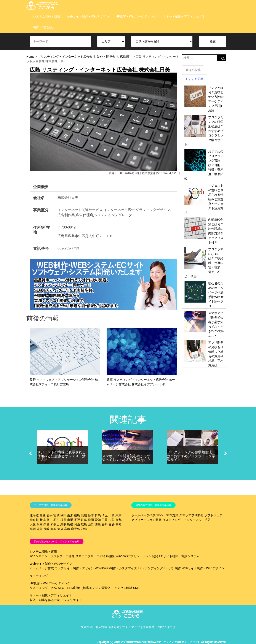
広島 (84, 524)
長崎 (46, 529)
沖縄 (84, 529)
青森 (43, 515)
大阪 (33, 524)
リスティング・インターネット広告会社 (68, 57)
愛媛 (112, 524)
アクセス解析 (123, 588)
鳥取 (63, 524)
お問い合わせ (166, 627)
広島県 (125, 57)
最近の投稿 (193, 70)
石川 (56, 520)
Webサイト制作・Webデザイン (88, 16)
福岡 (33, 529)
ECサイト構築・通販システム (179, 556)
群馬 (98, 515)
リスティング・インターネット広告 (187, 520)
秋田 (63, 515)
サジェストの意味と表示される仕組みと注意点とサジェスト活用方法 (61, 456)
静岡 (91, 520)
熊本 (53, 529)
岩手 (50, 515)
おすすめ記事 (195, 79)
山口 (91, 524)
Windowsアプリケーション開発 (137, 556)
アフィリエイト (71, 600)
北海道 (34, 515)
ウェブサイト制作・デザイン (74, 568)
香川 (105, 524)
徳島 (98, 524)
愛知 (98, 520)
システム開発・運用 (46, 16)
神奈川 (34, 520)
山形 (70, 515)
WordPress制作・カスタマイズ (116, 568)
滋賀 (112, 520)
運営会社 (149, 627)
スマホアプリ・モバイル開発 (95, 556)
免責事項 (87, 627)
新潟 (43, 520)
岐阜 (84, 520)
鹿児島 (75, 529)
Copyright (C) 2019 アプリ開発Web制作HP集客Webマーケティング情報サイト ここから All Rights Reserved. (162, 642)
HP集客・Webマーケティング (136, 16)
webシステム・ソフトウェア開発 (52, 556)
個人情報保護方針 (107, 627)
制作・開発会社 (43, 27)
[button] (30, 453)
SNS (136, 588)
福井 (63, 520)
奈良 (46, 524)
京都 (118, 520)
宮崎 (67, 529)
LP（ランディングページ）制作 (159, 568)
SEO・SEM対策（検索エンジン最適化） (86, 588)
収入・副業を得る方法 (45, 600)
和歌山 (55, 524)
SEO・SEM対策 (167, 515)
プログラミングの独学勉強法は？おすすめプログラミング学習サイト (191, 456)
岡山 (77, 524)
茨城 (84, 515)
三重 (105, 520)
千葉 (112, 515)
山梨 (70, 520)
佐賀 (40, 529)
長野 (77, 520)
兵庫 (40, 524)
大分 (60, 529)
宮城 (56, 515)
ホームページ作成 (143, 515)
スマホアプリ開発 (191, 515)
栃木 (91, 515)
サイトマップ (131, 627)
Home (30, 57)
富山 (50, 520)
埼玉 (105, 515)
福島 (77, 515)
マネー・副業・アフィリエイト (184, 16)
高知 (118, 524)
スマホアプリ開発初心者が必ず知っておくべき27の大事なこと (126, 458)
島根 (70, 524)
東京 (118, 515)
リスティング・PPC (43, 588)
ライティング (39, 576)
